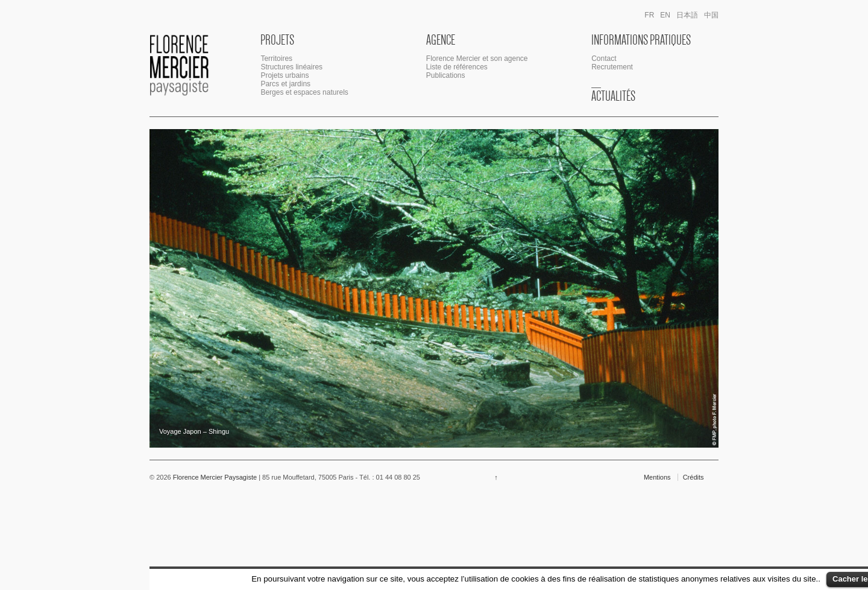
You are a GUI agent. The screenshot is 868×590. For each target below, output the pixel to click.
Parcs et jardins (285, 84)
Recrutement (612, 67)
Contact (604, 59)
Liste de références (457, 67)
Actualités (613, 96)
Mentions (657, 477)
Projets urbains (285, 75)
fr (649, 15)
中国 (711, 15)
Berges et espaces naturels (304, 92)
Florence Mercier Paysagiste (215, 477)
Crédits (693, 477)
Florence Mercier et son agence (477, 59)
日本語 (687, 15)
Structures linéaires (291, 67)
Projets (277, 40)
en (665, 15)
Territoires (276, 59)
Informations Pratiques (641, 40)
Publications (446, 75)
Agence (441, 40)
